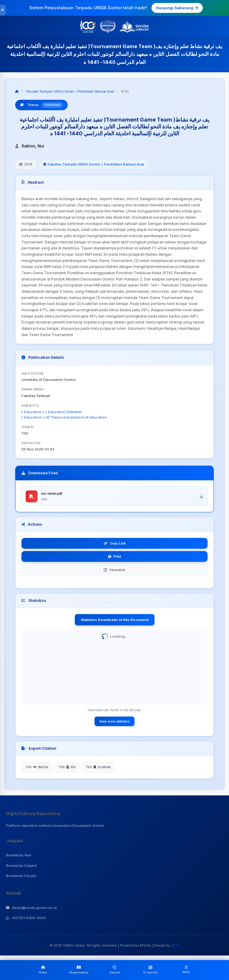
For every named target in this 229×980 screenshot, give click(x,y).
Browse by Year (19, 856)
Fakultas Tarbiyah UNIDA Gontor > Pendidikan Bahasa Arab (70, 91)
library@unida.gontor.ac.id (31, 908)
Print (114, 557)
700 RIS (67, 768)
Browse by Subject (21, 866)
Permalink (114, 570)
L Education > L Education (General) (52, 412)
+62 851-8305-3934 (26, 918)
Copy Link (115, 544)
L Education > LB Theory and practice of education (64, 417)
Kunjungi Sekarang (177, 8)
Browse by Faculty (21, 876)
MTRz (175, 946)
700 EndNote (98, 768)
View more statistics (114, 722)
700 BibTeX (37, 768)
